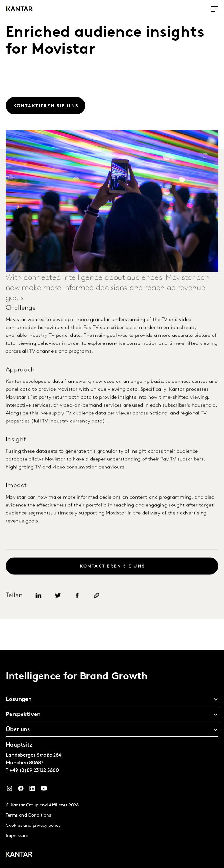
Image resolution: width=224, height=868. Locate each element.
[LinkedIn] (32, 790)
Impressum (17, 836)
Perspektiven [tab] (23, 715)
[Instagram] (10, 790)
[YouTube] (44, 790)
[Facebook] (21, 790)
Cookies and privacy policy (33, 826)
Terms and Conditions (28, 816)
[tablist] (112, 759)
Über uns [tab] (18, 730)
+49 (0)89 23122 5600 (34, 771)
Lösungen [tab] (19, 699)
